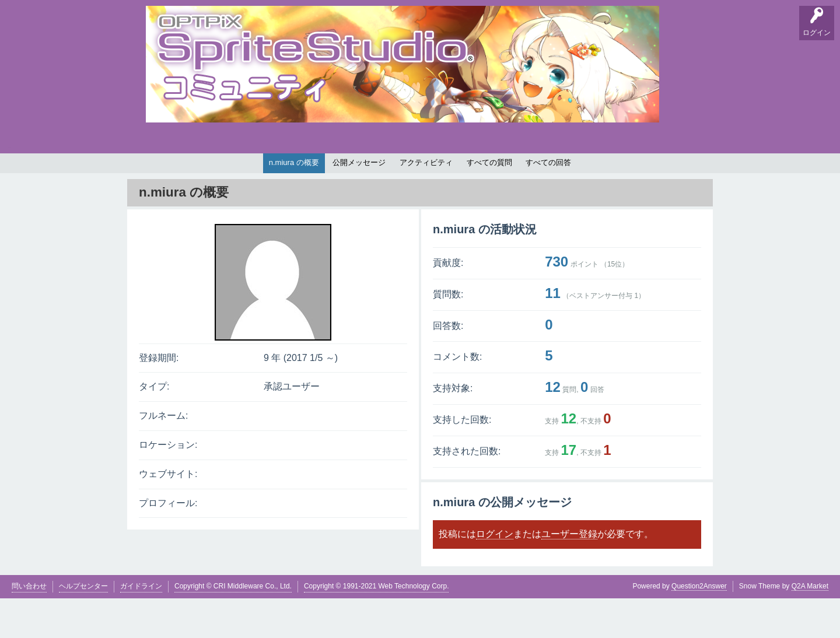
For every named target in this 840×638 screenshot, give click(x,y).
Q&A (158, 173)
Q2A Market (810, 626)
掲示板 (230, 173)
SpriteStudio (675, 173)
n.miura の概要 (294, 202)
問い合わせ (29, 626)
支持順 (306, 173)
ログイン (495, 574)
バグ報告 (268, 173)
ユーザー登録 (569, 574)
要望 (194, 173)
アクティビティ (426, 202)
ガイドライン (141, 626)
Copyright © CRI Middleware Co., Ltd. (233, 626)
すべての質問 (489, 202)
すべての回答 (548, 202)
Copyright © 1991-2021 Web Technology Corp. (377, 626)
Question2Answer (699, 626)
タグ (342, 173)
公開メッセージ (359, 202)
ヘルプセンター (83, 626)
